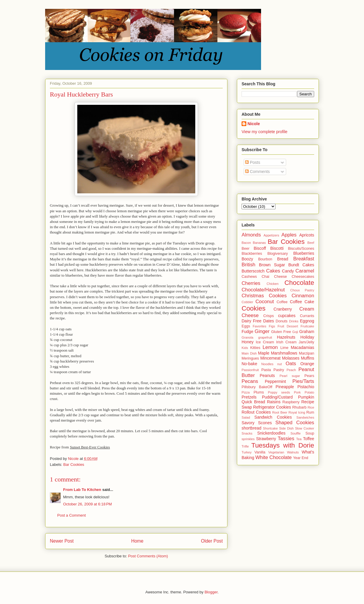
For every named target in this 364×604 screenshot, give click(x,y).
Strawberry (266, 439)
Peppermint (276, 381)
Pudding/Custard (277, 397)
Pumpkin (306, 397)
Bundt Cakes (301, 265)
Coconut (265, 302)
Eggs (246, 326)
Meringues (250, 358)
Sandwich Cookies (273, 417)
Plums (259, 392)
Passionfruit (250, 370)
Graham (307, 332)
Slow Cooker (305, 428)
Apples (289, 235)
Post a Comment (72, 515)
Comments (258, 172)
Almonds (251, 235)
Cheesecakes (303, 277)
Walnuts (293, 452)
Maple (264, 353)
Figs (272, 326)
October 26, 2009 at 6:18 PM (87, 504)
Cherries (251, 283)
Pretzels (249, 397)
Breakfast (304, 259)
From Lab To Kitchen (82, 490)
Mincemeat (270, 358)
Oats (291, 364)
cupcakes (287, 316)
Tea (299, 439)
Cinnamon (303, 296)
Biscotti (277, 248)
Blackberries (252, 254)
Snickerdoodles (271, 433)
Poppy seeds (279, 392)
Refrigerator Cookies (272, 407)
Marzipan (306, 353)
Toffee (309, 439)
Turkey (247, 452)
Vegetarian (276, 452)
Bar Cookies (74, 465)
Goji (295, 332)
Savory (248, 423)
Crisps (269, 316)
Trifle (245, 446)
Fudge (247, 332)
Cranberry (283, 309)
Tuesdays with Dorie (283, 445)
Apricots (307, 235)
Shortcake (270, 428)
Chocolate (299, 283)
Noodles (267, 364)
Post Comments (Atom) (148, 556)
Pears (309, 376)
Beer (246, 249)
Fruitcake (307, 326)
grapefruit (265, 337)
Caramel (305, 271)
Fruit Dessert (288, 326)
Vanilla (260, 452)
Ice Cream (265, 342)
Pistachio (306, 387)
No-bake (249, 364)
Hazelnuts (286, 337)
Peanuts (267, 376)
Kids (245, 348)
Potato (309, 392)
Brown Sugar (272, 265)
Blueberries (304, 253)
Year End (301, 458)
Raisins (274, 402)
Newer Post (62, 541)
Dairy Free (251, 321)
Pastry (279, 370)
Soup (310, 433)
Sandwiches (305, 417)
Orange (307, 364)
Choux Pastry (302, 290)
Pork (297, 392)
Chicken (273, 284)
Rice (311, 407)
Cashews (249, 277)
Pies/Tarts (303, 381)
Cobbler (247, 302)
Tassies (286, 439)
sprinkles (248, 439)
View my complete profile (264, 132)
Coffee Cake (302, 302)
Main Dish (249, 353)
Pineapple (285, 387)
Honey (247, 342)
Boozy (247, 259)
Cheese (280, 277)
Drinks (294, 321)
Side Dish (286, 428)
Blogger (211, 592)
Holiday (307, 337)
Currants (307, 316)
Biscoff (260, 248)
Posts (253, 162)
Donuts (282, 321)
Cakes (273, 271)
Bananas (259, 243)
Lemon (270, 347)
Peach (291, 370)
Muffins (308, 358)
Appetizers (271, 235)
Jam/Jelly (306, 342)
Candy (288, 271)
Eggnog (307, 321)
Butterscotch (253, 271)
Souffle (296, 433)
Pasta (266, 370)
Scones (265, 423)
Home (137, 541)
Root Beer (280, 412)
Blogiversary (278, 254)
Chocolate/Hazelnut (263, 290)
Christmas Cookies (264, 296)
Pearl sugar (290, 376)
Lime (285, 348)
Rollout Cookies (256, 412)
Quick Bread (253, 402)
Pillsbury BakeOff (257, 387)
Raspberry (291, 402)
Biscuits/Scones (301, 249)
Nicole (254, 124)
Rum (310, 412)
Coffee (282, 302)
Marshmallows (284, 353)
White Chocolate (274, 457)
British (249, 265)
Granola (247, 337)
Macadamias (302, 347)
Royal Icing (297, 412)
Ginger (262, 331)
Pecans (250, 381)
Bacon (246, 243)
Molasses (291, 358)
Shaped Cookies (295, 423)
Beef (311, 243)
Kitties (255, 348)
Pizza (246, 392)
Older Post (212, 541)
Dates (269, 321)
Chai (265, 277)
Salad (246, 417)
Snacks (247, 433)
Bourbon (265, 259)
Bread (283, 259)
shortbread (251, 428)
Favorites (260, 326)
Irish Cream (286, 342)
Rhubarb (299, 407)
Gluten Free (281, 332)
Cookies (254, 308)
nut (280, 364)
